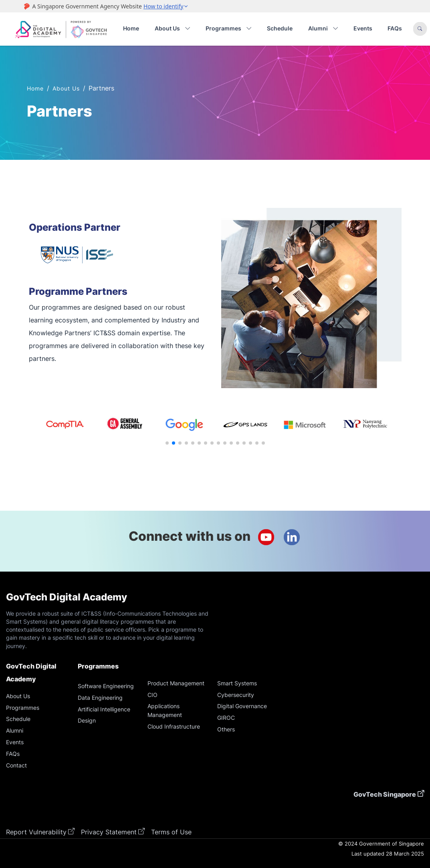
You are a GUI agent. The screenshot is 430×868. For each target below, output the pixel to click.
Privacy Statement (109, 832)
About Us (66, 88)
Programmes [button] (229, 29)
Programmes (23, 708)
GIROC (226, 718)
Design (87, 720)
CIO (152, 695)
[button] (167, 443)
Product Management (176, 683)
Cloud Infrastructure (174, 726)
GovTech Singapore (385, 794)
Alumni (15, 730)
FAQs (395, 28)
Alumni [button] (323, 29)
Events (363, 28)
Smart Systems (237, 683)
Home (131, 28)
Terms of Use (171, 832)
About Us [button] (173, 29)
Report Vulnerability (36, 832)
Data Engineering (100, 698)
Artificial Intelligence (104, 709)
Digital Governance (242, 706)
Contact (16, 765)
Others (226, 729)
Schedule (280, 28)
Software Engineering (106, 686)
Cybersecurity (236, 695)
